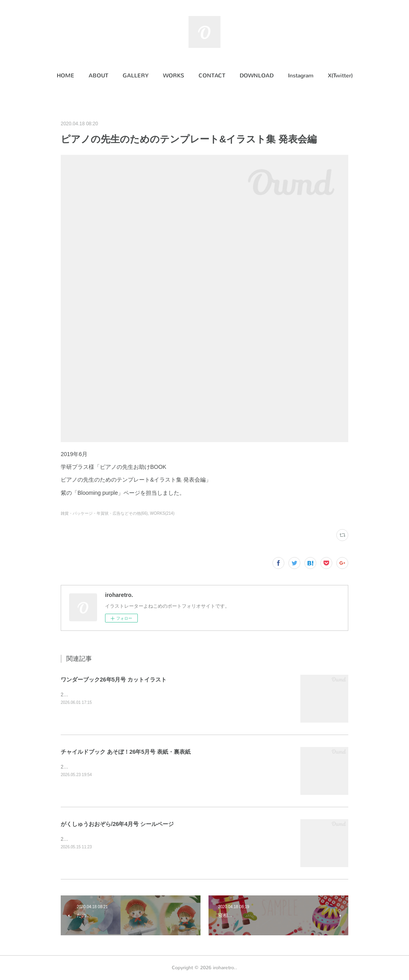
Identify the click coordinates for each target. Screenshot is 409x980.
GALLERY (136, 76)
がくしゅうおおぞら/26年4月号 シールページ (117, 824)
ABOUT (98, 76)
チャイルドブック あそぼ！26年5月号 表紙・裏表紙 (126, 752)
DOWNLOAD (257, 76)
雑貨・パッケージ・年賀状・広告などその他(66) (104, 513)
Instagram (301, 76)
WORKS (174, 76)
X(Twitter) (340, 76)
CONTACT (212, 76)
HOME (66, 76)
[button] (66, 76)
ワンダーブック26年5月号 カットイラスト (114, 680)
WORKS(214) (162, 513)
